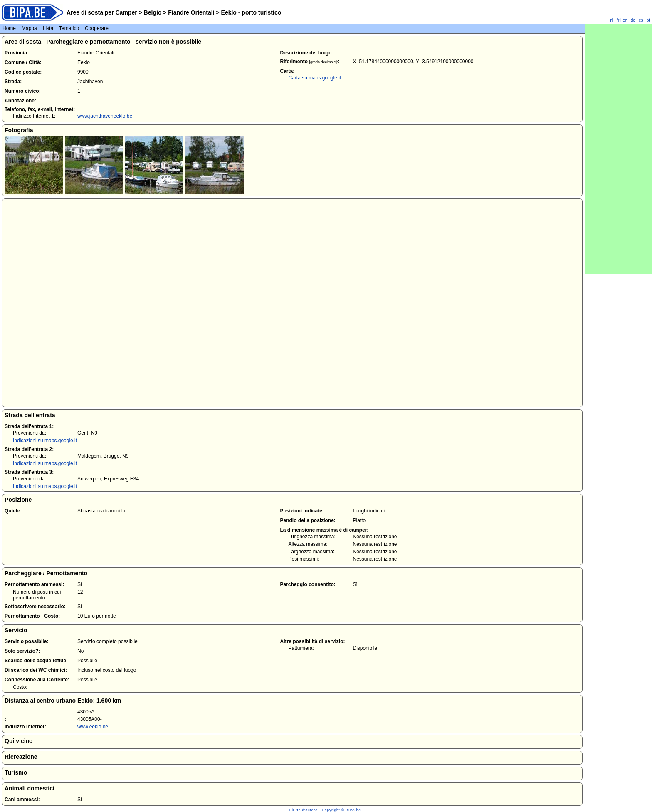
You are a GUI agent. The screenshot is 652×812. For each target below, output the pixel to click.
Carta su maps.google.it (315, 78)
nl (612, 20)
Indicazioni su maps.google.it (45, 441)
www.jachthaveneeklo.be (105, 116)
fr (618, 20)
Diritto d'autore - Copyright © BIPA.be (325, 810)
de (633, 20)
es (641, 20)
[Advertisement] (618, 149)
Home (9, 28)
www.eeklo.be (93, 727)
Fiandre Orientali (191, 12)
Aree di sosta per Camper (102, 12)
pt (648, 20)
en (625, 20)
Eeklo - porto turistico (251, 12)
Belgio (153, 12)
